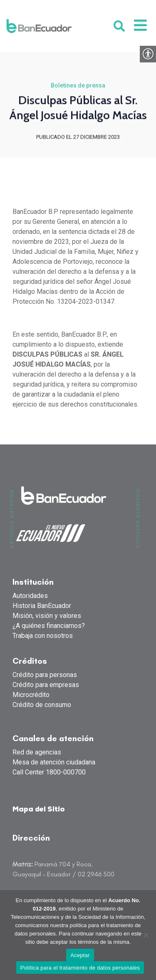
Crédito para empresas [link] (46, 685)
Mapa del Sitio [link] (39, 810)
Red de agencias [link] (37, 752)
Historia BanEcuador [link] (42, 606)
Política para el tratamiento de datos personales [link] (80, 968)
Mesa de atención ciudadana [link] (54, 762)
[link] (39, 26)
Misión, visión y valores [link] (47, 616)
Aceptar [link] (80, 955)
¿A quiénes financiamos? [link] (49, 626)
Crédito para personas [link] (45, 675)
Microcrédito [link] (31, 695)
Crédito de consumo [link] (42, 705)
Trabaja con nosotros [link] (43, 636)
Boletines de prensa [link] (78, 86)
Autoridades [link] (30, 596)
